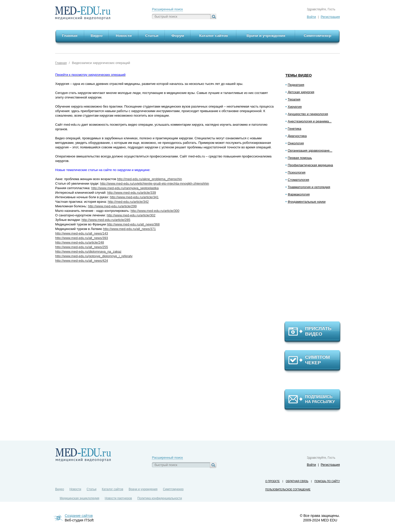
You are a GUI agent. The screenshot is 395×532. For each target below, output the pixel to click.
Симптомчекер (173, 489)
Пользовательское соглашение (288, 490)
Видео (60, 489)
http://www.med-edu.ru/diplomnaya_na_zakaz (88, 252)
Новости (75, 489)
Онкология (296, 143)
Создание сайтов (79, 516)
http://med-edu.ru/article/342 (128, 202)
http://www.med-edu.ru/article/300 (155, 211)
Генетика (294, 129)
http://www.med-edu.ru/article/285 (106, 220)
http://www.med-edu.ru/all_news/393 (82, 238)
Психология (297, 172)
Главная (61, 63)
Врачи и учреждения (143, 489)
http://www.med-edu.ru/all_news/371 (129, 229)
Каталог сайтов (112, 489)
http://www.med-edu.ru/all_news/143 (82, 233)
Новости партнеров (118, 498)
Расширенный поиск (167, 9)
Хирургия (295, 107)
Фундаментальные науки (307, 202)
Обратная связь (297, 481)
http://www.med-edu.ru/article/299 (112, 206)
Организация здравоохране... (310, 151)
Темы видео (299, 75)
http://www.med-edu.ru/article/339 (131, 193)
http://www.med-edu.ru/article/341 (134, 197)
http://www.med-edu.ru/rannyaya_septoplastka (125, 188)
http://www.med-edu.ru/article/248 (80, 242)
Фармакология (299, 194)
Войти (311, 17)
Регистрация (330, 17)
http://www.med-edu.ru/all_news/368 (133, 224)
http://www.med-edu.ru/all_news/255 (82, 247)
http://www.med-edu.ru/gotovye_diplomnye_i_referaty (94, 256)
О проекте (272, 481)
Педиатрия (296, 85)
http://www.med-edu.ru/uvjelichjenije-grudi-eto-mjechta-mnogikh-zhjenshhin (155, 184)
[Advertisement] (315, 265)
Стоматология (298, 180)
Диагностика (297, 136)
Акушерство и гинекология (308, 114)
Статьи (92, 489)
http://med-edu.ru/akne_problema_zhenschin (149, 179)
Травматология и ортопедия (309, 187)
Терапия (294, 99)
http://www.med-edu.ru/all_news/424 (82, 261)
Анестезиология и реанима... (310, 121)
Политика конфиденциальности (160, 498)
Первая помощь (300, 158)
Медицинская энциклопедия (79, 498)
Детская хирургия (301, 92)
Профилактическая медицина (310, 165)
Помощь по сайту (327, 481)
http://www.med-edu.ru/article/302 (131, 215)
